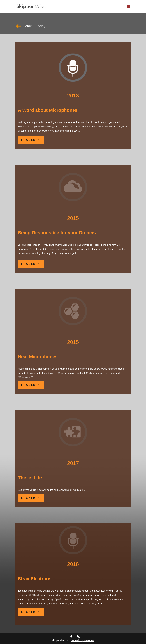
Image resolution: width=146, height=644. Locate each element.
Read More (31, 140)
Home (27, 26)
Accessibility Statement (82, 640)
